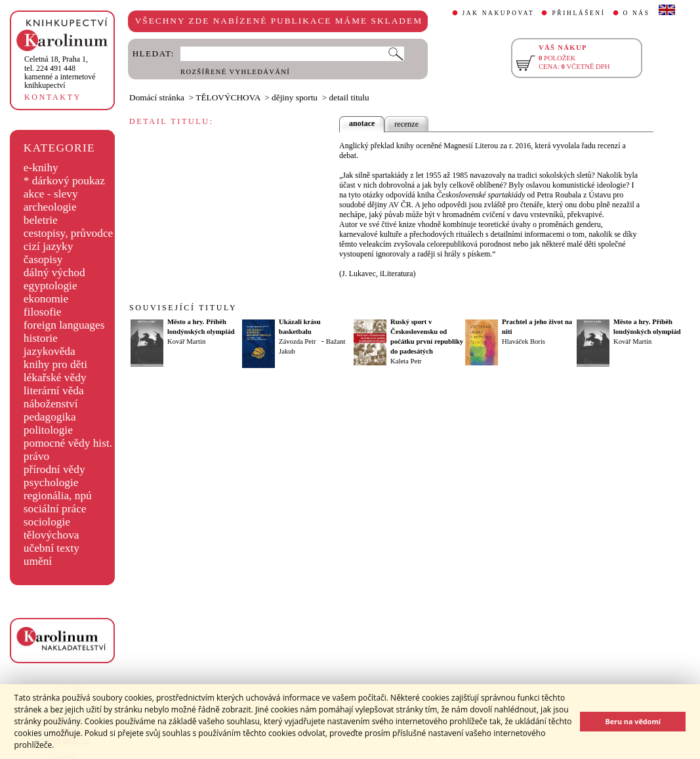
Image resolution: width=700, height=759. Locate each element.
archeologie (50, 207)
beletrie (41, 220)
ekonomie (46, 299)
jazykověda (50, 351)
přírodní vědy (54, 469)
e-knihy (41, 168)
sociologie (47, 522)
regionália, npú (58, 496)
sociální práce (55, 509)
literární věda (54, 391)
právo (36, 456)
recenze (406, 124)
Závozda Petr (298, 341)
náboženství (51, 404)
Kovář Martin (186, 341)
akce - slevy (51, 194)
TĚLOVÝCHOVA (228, 97)
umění (38, 561)
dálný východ (54, 273)
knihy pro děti (55, 364)
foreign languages (64, 325)
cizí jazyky (49, 246)
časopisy (43, 259)
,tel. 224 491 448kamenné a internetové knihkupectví (60, 72)
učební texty (51, 548)
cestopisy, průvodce (69, 233)
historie (41, 338)
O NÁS (637, 13)
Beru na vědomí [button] (633, 721)
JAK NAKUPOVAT (499, 13)
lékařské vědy (55, 378)
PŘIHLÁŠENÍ (578, 13)
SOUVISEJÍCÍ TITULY (183, 308)
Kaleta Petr (406, 361)
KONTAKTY (53, 97)
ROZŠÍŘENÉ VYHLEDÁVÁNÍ (235, 72)
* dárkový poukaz (64, 181)
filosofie (43, 312)
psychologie (51, 482)
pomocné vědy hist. (68, 443)
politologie (48, 430)
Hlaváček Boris (524, 341)
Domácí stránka (157, 97)
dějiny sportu (295, 97)
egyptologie (51, 286)
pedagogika (50, 417)
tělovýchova (51, 535)
